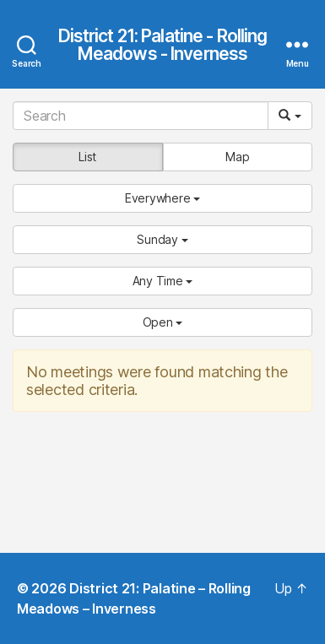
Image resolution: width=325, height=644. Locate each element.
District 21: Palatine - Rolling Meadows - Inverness (163, 45)
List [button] (87, 157)
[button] (162, 198)
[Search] (141, 116)
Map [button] (237, 157)
